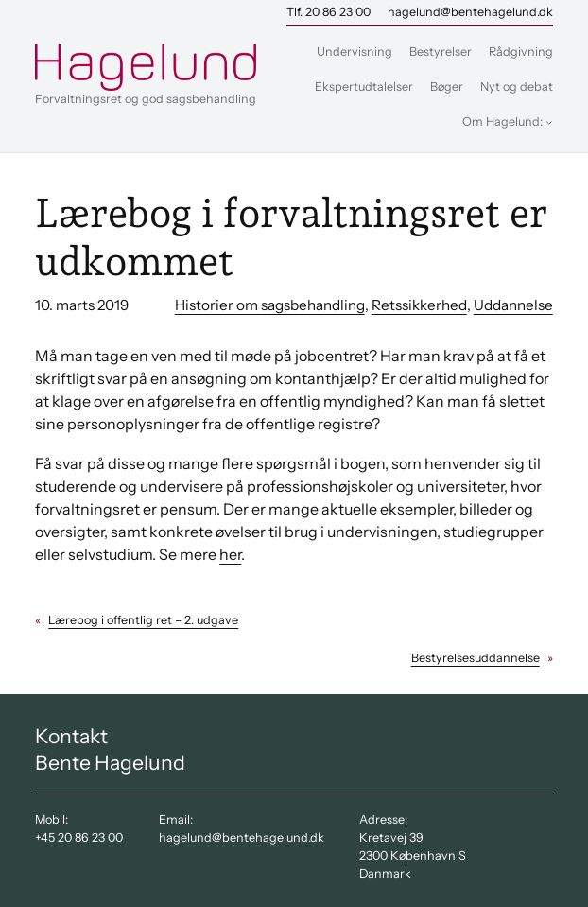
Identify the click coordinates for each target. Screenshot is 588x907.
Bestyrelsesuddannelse (476, 658)
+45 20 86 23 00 (79, 837)
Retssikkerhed (419, 305)
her (230, 554)
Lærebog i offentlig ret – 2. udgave (143, 620)
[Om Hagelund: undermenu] (549, 122)
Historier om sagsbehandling (270, 305)
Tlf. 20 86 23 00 (329, 12)
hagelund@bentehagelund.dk (470, 12)
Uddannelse (513, 305)
